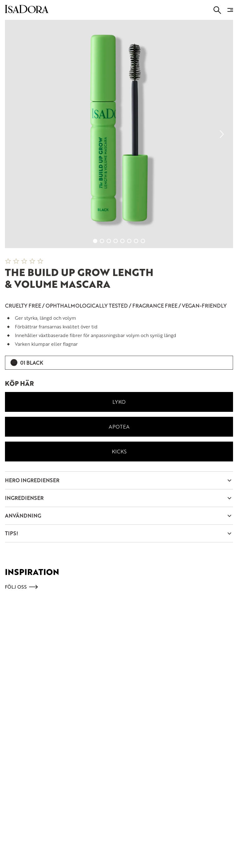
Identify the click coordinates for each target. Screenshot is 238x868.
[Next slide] (222, 134)
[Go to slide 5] (122, 241)
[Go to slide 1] (95, 241)
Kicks (119, 451)
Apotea (119, 427)
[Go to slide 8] (143, 241)
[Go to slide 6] (129, 241)
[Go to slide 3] (109, 241)
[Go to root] (27, 11)
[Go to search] (217, 10)
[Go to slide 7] (136, 241)
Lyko (119, 402)
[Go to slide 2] (102, 241)
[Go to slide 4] (116, 241)
